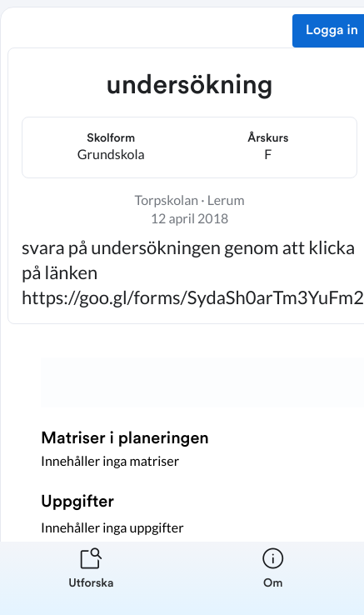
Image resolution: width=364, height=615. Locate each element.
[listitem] (91, 578)
